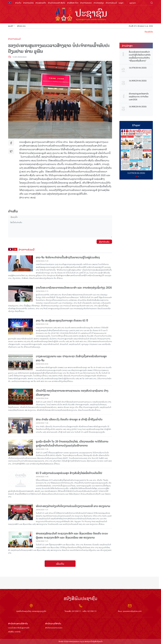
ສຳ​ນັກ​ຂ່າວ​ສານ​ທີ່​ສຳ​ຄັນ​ (18, 623)
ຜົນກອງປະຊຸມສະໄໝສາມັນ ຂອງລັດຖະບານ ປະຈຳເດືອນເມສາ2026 (139, 97)
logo (80, 15)
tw (11, 151)
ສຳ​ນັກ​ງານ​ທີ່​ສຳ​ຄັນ (53, 623)
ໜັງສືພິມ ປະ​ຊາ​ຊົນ (14, 632)
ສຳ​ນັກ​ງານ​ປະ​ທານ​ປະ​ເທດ (54, 628)
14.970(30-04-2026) (138, 68)
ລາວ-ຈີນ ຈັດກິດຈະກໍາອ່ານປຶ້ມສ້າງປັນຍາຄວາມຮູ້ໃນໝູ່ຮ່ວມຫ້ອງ (68, 257)
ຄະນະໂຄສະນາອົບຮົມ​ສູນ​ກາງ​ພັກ (19, 628)
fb (11, 143)
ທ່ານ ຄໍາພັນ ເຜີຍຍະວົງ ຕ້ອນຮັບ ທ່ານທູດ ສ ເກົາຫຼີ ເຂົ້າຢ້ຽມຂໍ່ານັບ (69, 419)
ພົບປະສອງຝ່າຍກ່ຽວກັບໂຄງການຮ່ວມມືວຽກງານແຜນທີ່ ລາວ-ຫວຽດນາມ (73, 506)
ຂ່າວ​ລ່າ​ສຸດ (127, 45)
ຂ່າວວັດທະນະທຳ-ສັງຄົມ (57, 3)
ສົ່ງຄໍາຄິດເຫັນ (104, 242)
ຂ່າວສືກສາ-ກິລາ (73, 3)
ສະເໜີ (11, 26)
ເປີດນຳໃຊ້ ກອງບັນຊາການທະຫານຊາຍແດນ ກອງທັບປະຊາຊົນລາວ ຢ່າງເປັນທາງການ (72, 393)
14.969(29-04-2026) (138, 81)
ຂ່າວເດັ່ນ (18, 3)
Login (121, 3)
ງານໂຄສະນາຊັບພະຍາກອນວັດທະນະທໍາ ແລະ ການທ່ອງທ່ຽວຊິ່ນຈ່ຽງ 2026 (74, 288)
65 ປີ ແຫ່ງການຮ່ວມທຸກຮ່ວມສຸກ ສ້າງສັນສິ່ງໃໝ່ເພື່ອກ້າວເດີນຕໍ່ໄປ (69, 473)
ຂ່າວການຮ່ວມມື (111, 3)
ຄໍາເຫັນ (13, 211)
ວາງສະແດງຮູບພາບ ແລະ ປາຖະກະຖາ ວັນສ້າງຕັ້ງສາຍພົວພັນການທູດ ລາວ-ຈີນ (71, 358)
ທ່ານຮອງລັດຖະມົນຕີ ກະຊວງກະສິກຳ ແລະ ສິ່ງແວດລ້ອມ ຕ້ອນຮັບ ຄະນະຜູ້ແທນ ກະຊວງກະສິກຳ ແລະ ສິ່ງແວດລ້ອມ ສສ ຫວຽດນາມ (72, 535)
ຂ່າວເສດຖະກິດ (41, 3)
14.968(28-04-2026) (138, 107)
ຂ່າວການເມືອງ (28, 3)
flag (10, 3)
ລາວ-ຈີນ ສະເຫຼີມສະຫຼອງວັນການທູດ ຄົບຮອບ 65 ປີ (62, 321)
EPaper (136, 125)
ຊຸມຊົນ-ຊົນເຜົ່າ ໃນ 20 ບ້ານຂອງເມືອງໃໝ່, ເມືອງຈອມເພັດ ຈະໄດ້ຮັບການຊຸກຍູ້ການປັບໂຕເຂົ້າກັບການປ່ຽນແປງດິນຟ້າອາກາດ (72, 444)
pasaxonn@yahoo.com (132, 611)
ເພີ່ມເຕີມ (60, 564)
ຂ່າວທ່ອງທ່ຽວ (99, 3)
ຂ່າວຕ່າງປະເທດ (86, 3)
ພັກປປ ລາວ (21, 26)
